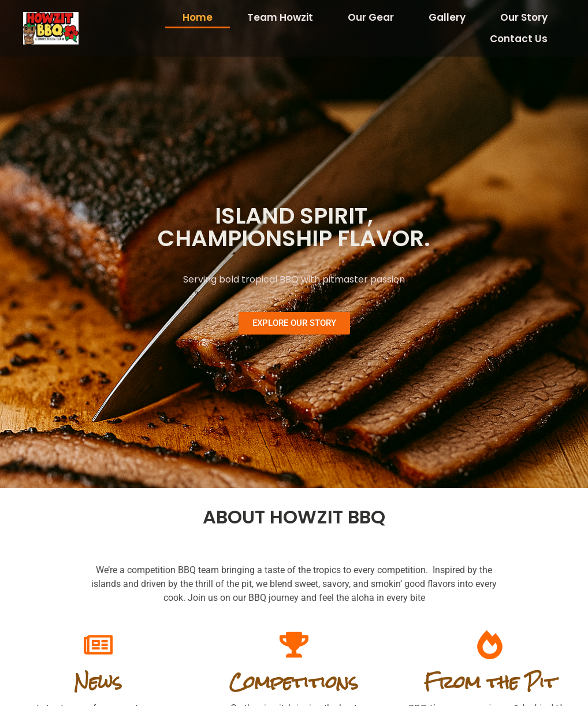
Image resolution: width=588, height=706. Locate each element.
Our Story (524, 17)
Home (198, 17)
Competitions (294, 682)
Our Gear (371, 17)
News (98, 682)
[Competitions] (294, 645)
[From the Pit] (490, 645)
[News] (98, 645)
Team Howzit (280, 17)
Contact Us (519, 39)
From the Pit (490, 682)
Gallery (447, 17)
